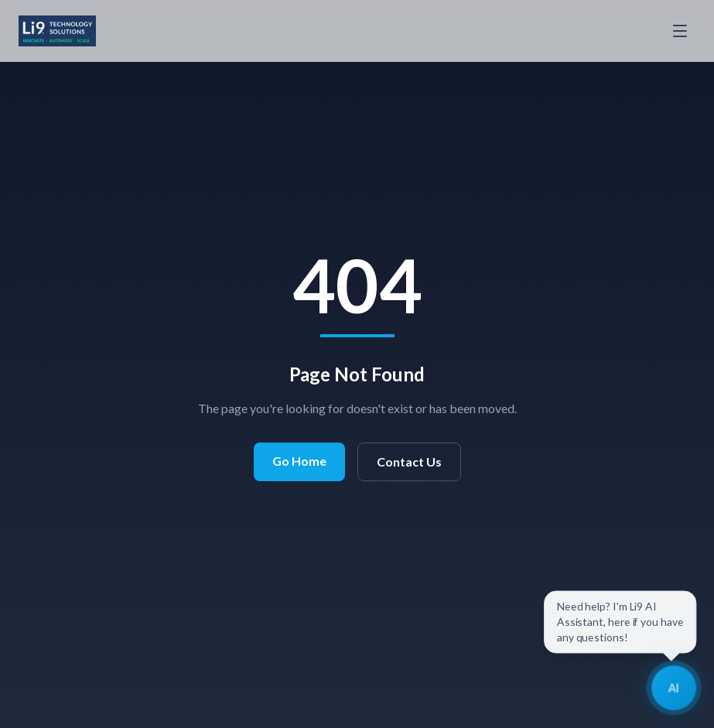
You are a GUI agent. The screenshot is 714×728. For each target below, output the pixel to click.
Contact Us (409, 461)
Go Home (299, 461)
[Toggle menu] (680, 31)
